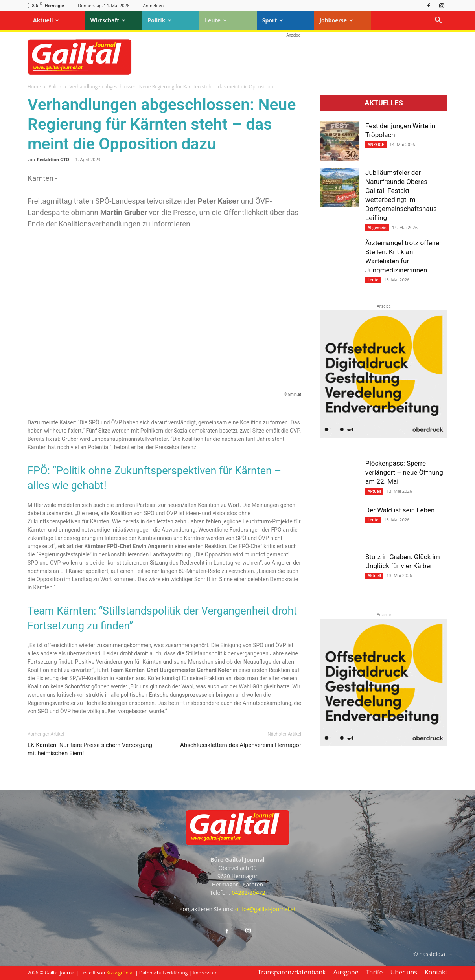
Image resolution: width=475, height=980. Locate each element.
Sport (273, 20)
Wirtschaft (108, 20)
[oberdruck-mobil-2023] (384, 436)
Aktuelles (384, 103)
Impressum (205, 973)
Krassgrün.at (120, 973)
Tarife (375, 972)
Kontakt (436, 972)
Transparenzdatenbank (292, 972)
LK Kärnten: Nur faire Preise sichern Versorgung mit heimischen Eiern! (90, 749)
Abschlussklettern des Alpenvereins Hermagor (241, 745)
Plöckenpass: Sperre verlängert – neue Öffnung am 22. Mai (404, 472)
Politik (159, 20)
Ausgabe (346, 972)
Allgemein (377, 228)
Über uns (404, 972)
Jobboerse (336, 20)
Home (34, 87)
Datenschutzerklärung (164, 973)
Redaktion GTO (53, 159)
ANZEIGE (376, 145)
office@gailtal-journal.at (265, 909)
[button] (438, 21)
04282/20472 (248, 893)
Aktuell (46, 20)
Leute (216, 20)
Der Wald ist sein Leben (400, 510)
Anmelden (154, 5)
